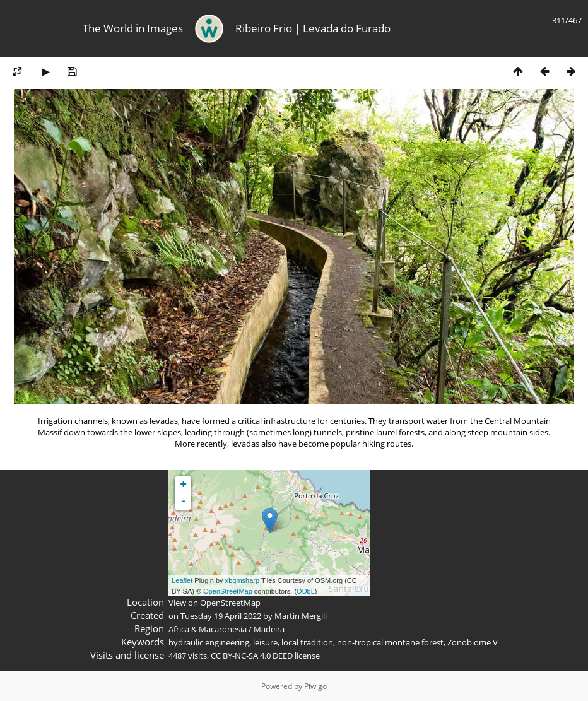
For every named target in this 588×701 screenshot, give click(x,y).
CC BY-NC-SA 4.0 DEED (252, 656)
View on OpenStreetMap (215, 603)
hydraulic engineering (209, 642)
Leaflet (182, 580)
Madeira (269, 629)
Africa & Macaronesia (208, 629)
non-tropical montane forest (390, 642)
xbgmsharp (242, 580)
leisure (265, 642)
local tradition (307, 642)
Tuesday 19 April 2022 (221, 616)
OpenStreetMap (228, 591)
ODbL (306, 591)
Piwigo (315, 686)
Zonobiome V (473, 642)
